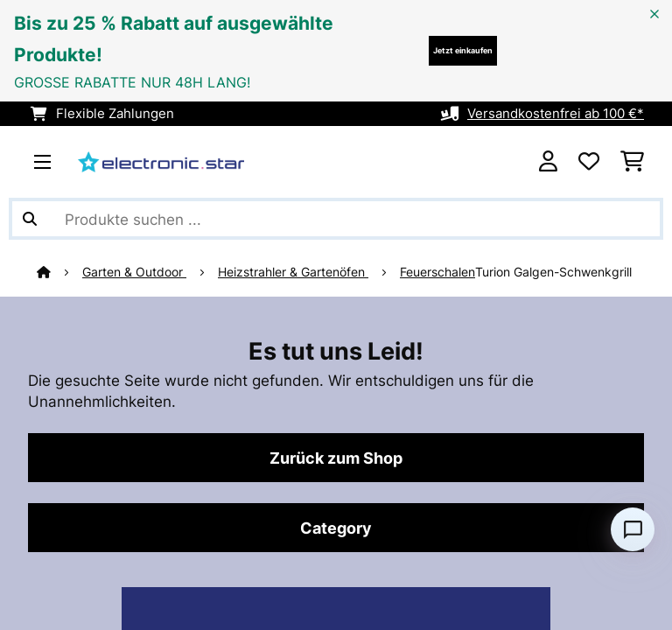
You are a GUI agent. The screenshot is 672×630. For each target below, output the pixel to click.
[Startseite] (59, 272)
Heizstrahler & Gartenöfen (293, 272)
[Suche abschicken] (30, 219)
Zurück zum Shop (336, 458)
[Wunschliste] (589, 162)
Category (336, 528)
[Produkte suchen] (336, 219)
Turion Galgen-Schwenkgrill (553, 272)
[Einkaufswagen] (632, 162)
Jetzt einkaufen (463, 50)
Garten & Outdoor (134, 272)
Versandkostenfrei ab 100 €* (556, 114)
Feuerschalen (437, 272)
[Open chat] (633, 529)
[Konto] (548, 162)
